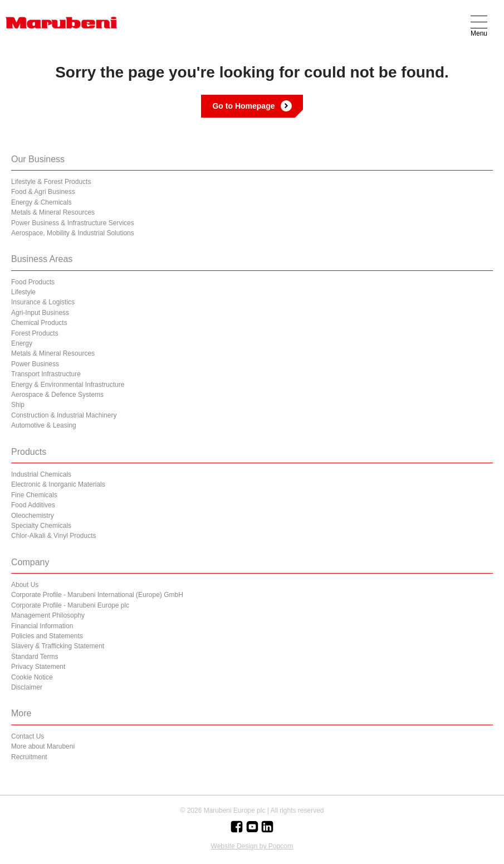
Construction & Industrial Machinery (64, 415)
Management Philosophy (48, 615)
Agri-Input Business (40, 313)
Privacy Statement (38, 667)
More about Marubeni (43, 746)
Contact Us (28, 736)
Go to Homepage (243, 106)
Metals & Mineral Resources (53, 212)
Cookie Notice (32, 677)
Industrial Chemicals (41, 474)
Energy (22, 343)
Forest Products (35, 333)
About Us (25, 585)
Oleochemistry (33, 516)
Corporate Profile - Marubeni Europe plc (70, 605)
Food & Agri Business (43, 192)
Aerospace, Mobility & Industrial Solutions (73, 233)
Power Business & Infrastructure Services (73, 223)
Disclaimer (27, 687)
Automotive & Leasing (44, 425)
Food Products (33, 282)
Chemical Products (39, 323)
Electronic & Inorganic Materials (58, 484)
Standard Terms (35, 657)
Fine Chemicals (34, 495)
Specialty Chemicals (41, 526)
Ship (18, 405)
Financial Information (42, 626)
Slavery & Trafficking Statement (58, 646)
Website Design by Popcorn (252, 846)
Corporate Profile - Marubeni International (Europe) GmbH (97, 595)
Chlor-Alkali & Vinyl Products (54, 536)
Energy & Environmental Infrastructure (68, 385)
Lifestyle (23, 292)
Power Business (35, 364)
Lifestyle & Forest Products (51, 182)
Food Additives (33, 505)
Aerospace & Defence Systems (57, 395)
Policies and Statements (47, 636)
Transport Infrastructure (46, 374)
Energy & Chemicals (41, 202)
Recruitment (29, 757)
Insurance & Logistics (43, 302)
